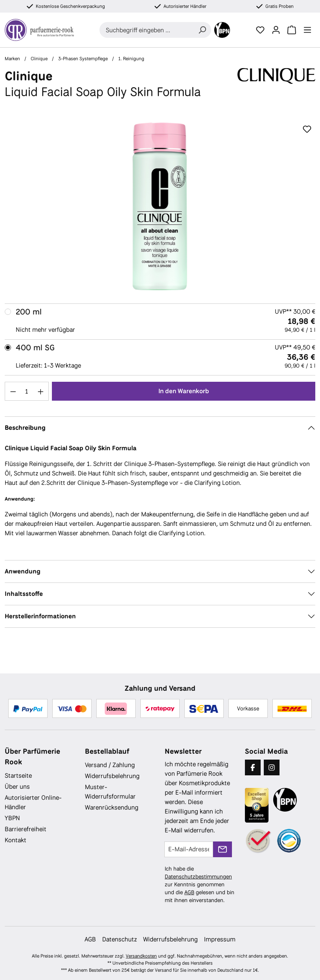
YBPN (12, 818)
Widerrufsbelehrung (112, 776)
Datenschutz (120, 939)
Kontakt (16, 840)
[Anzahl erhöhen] (41, 391)
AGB (189, 892)
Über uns (17, 787)
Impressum (220, 939)
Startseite (18, 776)
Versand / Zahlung (110, 765)
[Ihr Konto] (276, 30)
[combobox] (146, 30)
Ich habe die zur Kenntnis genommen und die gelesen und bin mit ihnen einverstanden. (200, 884)
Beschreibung (25, 428)
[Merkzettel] (260, 30)
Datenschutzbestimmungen (198, 876)
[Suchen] (202, 30)
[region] (160, 206)
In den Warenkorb (184, 391)
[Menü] (307, 30)
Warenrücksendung (112, 807)
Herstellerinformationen (40, 616)
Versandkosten (141, 956)
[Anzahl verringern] (13, 391)
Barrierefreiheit (26, 829)
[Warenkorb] (292, 30)
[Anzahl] (27, 391)
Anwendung (23, 571)
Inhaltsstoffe (24, 594)
